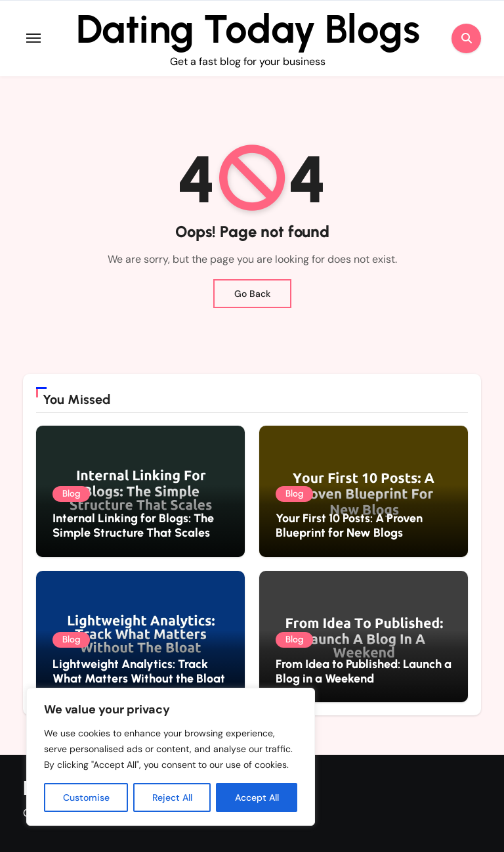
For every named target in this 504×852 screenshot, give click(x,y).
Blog (71, 494)
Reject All (172, 797)
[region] (171, 757)
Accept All (257, 797)
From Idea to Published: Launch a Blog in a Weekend (364, 671)
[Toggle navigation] (33, 38)
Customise (86, 797)
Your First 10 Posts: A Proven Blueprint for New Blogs (349, 526)
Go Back (252, 294)
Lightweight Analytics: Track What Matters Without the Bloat (139, 671)
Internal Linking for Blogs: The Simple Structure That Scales (133, 526)
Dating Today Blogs (248, 29)
